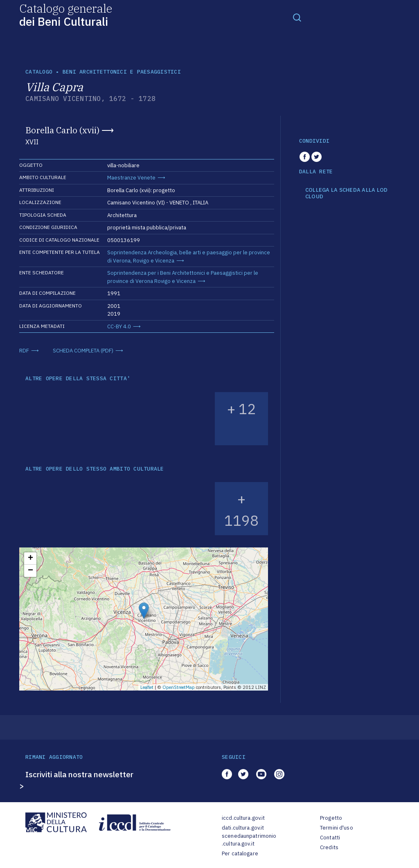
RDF (24, 351)
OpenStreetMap (179, 687)
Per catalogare (240, 853)
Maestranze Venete (131, 178)
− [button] (30, 571)
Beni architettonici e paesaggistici (122, 72)
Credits (329, 847)
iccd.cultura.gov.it (243, 818)
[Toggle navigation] (297, 17)
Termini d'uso (337, 828)
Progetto (331, 818)
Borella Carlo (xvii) (62, 130)
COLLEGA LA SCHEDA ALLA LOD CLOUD (347, 193)
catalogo (39, 72)
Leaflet (147, 687)
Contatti (330, 838)
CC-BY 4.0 (119, 326)
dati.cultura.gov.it (243, 828)
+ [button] (30, 558)
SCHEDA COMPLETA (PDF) (83, 351)
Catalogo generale (66, 15)
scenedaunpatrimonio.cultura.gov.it (249, 840)
